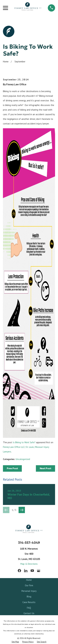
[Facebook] (19, 571)
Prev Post (12, 468)
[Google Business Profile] (39, 571)
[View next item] (22, 510)
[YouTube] (32, 571)
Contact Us (29, 613)
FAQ (29, 608)
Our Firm (29, 585)
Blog (29, 596)
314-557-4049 (29, 543)
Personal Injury (29, 591)
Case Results (29, 602)
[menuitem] (15, 642)
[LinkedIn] (26, 571)
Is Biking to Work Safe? (24, 442)
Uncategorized (23, 459)
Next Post (45, 468)
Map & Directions (29, 564)
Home (29, 580)
